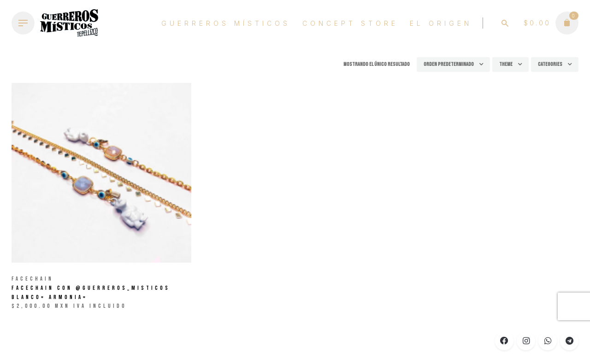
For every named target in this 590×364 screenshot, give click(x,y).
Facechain (32, 279)
